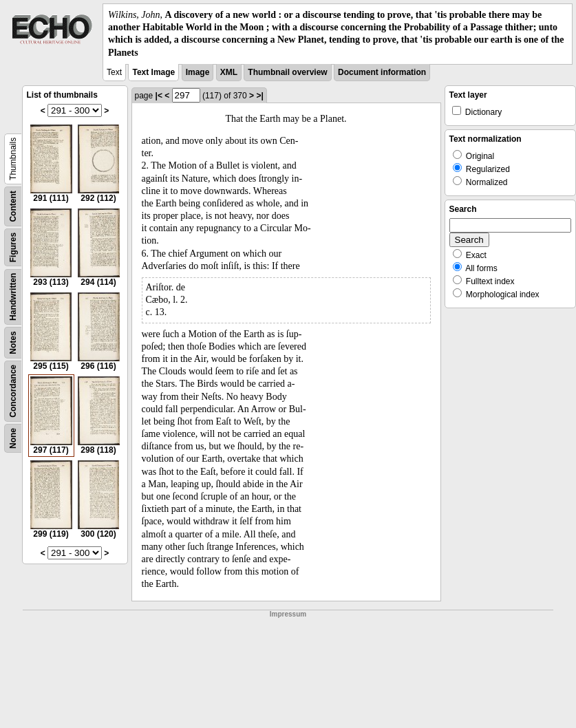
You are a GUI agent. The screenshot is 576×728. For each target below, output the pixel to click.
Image (198, 72)
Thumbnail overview (287, 72)
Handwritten (13, 296)
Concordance (13, 391)
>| (259, 96)
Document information (382, 72)
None (13, 438)
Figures (13, 247)
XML (229, 72)
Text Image (153, 72)
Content (13, 206)
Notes (13, 342)
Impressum (288, 614)
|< (159, 96)
